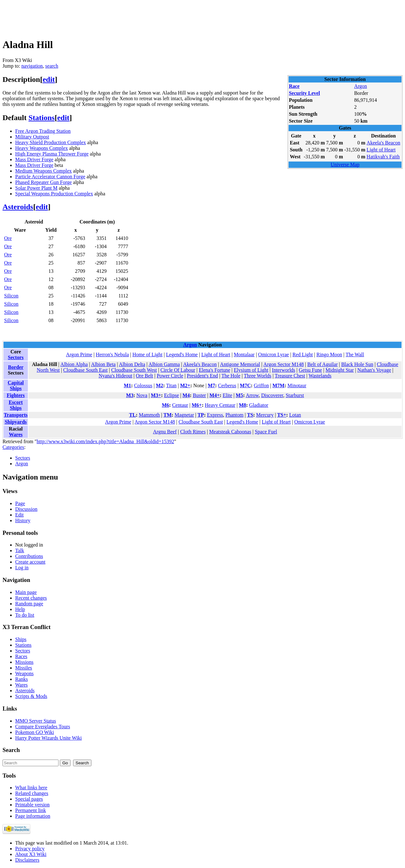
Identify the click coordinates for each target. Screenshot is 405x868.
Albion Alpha (74, 364)
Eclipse (171, 395)
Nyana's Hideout (115, 376)
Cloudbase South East (85, 370)
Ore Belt (144, 376)
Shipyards (16, 422)
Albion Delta (132, 364)
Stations (42, 118)
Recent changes (31, 598)
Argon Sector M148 (283, 364)
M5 (239, 395)
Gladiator (259, 405)
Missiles (24, 668)
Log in (22, 568)
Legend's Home (182, 355)
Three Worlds (258, 376)
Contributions (29, 556)
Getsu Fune (310, 370)
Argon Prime (79, 355)
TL (132, 415)
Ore (8, 238)
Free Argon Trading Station (43, 131)
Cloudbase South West (134, 370)
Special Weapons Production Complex (54, 194)
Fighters (16, 395)
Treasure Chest (290, 376)
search (52, 66)
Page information (33, 816)
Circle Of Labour (178, 370)
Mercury (265, 415)
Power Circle (170, 376)
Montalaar (244, 355)
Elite (227, 395)
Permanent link (31, 810)
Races (21, 656)
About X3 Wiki (31, 854)
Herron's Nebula (112, 355)
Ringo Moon (329, 355)
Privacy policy (30, 849)
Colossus (143, 385)
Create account (30, 562)
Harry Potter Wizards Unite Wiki (49, 738)
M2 (160, 385)
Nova (142, 395)
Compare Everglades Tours (43, 727)
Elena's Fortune (214, 370)
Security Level (304, 93)
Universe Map (345, 165)
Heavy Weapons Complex (41, 148)
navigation (32, 66)
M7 (212, 385)
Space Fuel (266, 432)
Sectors (16, 357)
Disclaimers (27, 860)
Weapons (24, 673)
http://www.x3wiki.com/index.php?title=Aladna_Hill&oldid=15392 (105, 441)
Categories (13, 447)
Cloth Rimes (193, 432)
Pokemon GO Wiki (35, 732)
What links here (31, 788)
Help (20, 609)
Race (294, 86)
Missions (24, 662)
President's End (202, 376)
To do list (25, 615)
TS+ (282, 415)
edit (49, 79)
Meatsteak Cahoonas (230, 432)
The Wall (355, 355)
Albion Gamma (164, 364)
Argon (361, 86)
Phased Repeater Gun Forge (44, 182)
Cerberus (227, 385)
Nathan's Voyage (374, 370)
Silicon (11, 296)
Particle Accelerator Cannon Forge (50, 177)
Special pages (29, 799)
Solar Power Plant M (36, 188)
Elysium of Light (251, 370)
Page (20, 503)
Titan (171, 385)
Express (215, 415)
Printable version (32, 805)
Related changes (32, 793)
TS (250, 415)
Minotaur (297, 385)
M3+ (156, 395)
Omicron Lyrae (274, 355)
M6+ (197, 405)
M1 (127, 385)
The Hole (231, 376)
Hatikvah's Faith (383, 157)
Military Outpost (32, 137)
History (23, 520)
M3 (130, 395)
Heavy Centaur (220, 405)
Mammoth (150, 415)
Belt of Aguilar (322, 364)
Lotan (295, 415)
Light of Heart (381, 150)
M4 (186, 395)
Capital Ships (16, 385)
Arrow (252, 395)
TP (201, 415)
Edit (19, 515)
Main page (26, 592)
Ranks (22, 679)
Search (11, 750)
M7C (245, 385)
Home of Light (147, 355)
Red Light (302, 355)
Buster (199, 395)
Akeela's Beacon (383, 143)
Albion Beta (103, 364)
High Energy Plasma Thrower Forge (52, 154)
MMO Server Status (36, 721)
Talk (20, 550)
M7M (278, 385)
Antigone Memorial (240, 364)
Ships (21, 639)
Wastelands (320, 376)
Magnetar (184, 415)
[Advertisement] (118, 17)
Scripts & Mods (31, 696)
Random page (29, 604)
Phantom (235, 415)
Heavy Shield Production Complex (51, 142)
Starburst (295, 395)
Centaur (180, 405)
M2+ (185, 385)
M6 (165, 405)
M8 (243, 405)
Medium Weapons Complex (44, 171)
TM (168, 415)
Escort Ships (16, 405)
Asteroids (18, 207)
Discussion (26, 509)
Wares (16, 434)
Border (16, 367)
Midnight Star (340, 370)
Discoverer (272, 395)
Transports (16, 415)
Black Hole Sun (357, 364)
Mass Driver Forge (34, 159)
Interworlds (283, 370)
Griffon (261, 385)
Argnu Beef (165, 432)
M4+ (215, 395)
